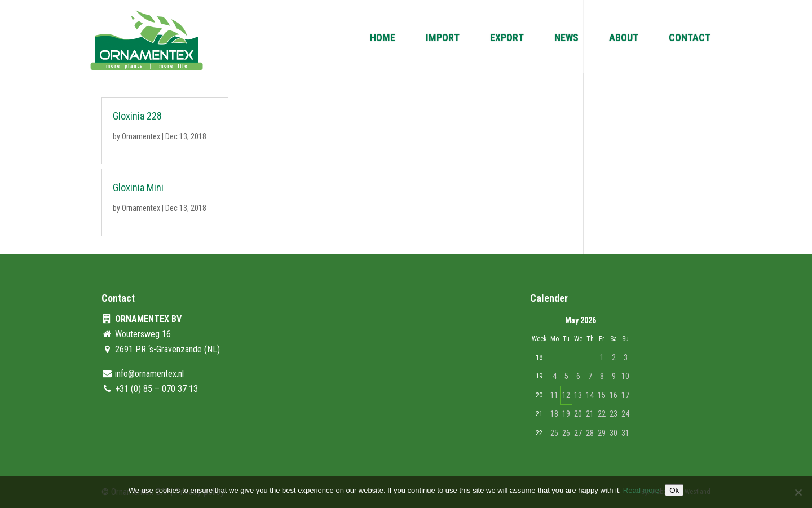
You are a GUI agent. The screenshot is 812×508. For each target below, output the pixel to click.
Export (507, 39)
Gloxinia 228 (137, 116)
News (566, 39)
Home (383, 39)
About (624, 39)
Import (443, 39)
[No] (798, 492)
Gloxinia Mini (138, 187)
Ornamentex (141, 136)
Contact (690, 39)
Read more (641, 490)
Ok (674, 490)
